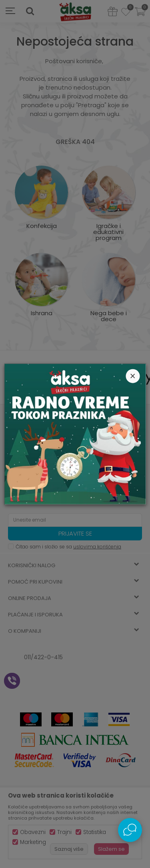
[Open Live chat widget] (130, 830)
